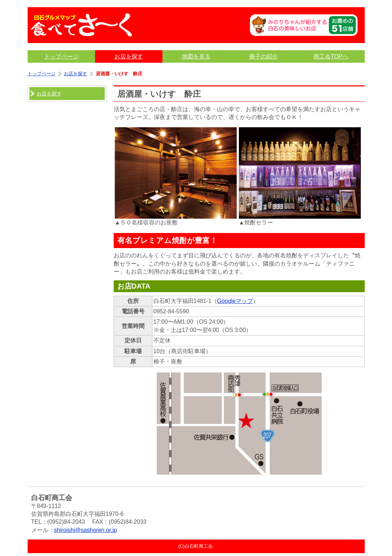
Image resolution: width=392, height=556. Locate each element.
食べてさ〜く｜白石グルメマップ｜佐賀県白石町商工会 (81, 25)
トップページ (42, 74)
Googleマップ (235, 301)
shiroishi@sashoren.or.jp (86, 530)
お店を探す (75, 74)
